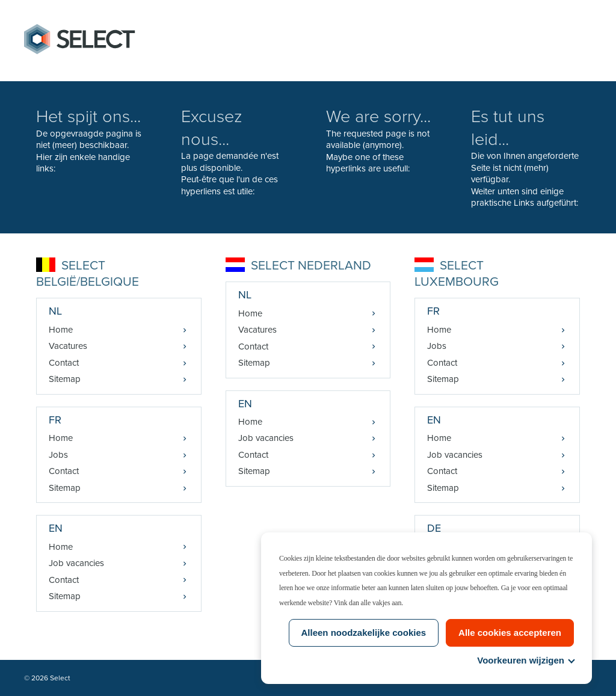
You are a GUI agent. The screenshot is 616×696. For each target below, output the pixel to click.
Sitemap (65, 379)
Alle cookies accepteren (510, 633)
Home (61, 330)
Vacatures (68, 346)
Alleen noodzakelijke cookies (364, 633)
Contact (64, 363)
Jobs (58, 455)
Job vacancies (76, 563)
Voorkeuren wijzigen (525, 660)
